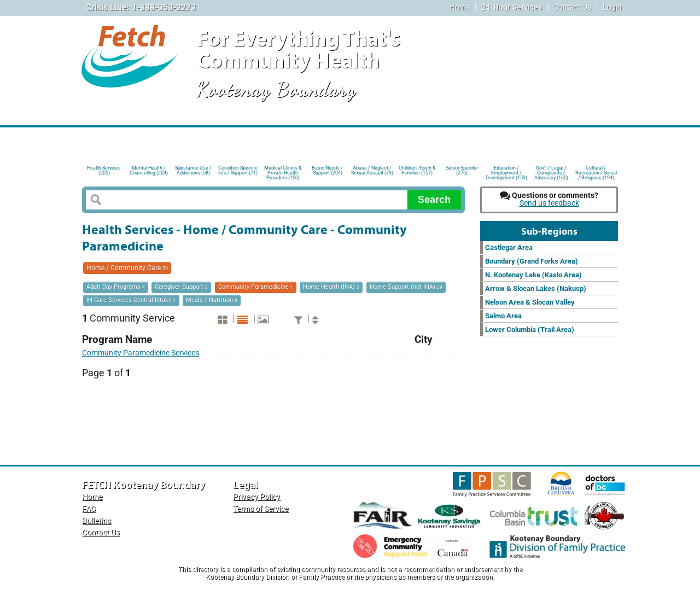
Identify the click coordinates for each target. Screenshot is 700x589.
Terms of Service (261, 509)
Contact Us (572, 7)
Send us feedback (549, 203)
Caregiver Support (181, 287)
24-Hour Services (512, 7)
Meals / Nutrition (212, 300)
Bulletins (97, 521)
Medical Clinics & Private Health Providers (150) (283, 172)
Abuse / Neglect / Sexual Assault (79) (372, 170)
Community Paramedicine (256, 287)
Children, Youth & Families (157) (417, 170)
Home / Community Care (127, 268)
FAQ (89, 509)
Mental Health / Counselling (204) (149, 170)
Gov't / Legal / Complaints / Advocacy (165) (551, 172)
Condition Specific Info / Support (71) (238, 170)
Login (612, 7)
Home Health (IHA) (331, 287)
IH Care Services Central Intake (131, 300)
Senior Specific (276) (462, 170)
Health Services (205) (104, 170)
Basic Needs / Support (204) (327, 170)
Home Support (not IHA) (406, 287)
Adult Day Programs (116, 287)
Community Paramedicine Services (141, 353)
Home (460, 7)
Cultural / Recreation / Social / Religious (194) (596, 172)
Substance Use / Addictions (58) (193, 170)
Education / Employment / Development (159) (506, 172)
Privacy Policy (256, 497)
